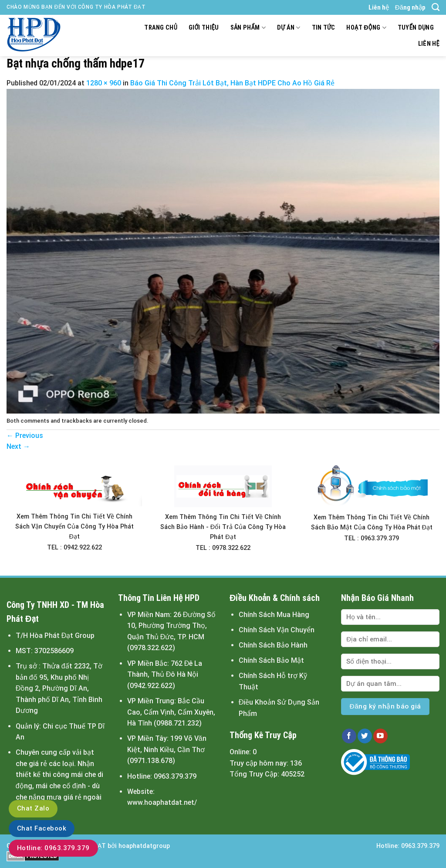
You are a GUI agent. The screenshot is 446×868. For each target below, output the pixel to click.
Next (18, 446)
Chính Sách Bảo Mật (271, 660)
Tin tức (324, 28)
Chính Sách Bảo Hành (273, 645)
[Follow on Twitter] (365, 736)
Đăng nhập (410, 7)
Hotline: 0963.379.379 (53, 848)
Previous (25, 436)
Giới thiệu (204, 28)
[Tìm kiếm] (436, 7)
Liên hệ (379, 7)
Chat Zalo (33, 808)
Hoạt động (366, 28)
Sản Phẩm (248, 28)
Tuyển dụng (416, 28)
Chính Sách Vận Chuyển (277, 630)
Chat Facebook (42, 828)
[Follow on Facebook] (349, 736)
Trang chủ (161, 28)
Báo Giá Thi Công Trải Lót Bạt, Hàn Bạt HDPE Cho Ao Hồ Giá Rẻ (232, 83)
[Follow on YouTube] (380, 736)
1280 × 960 (104, 83)
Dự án (289, 28)
